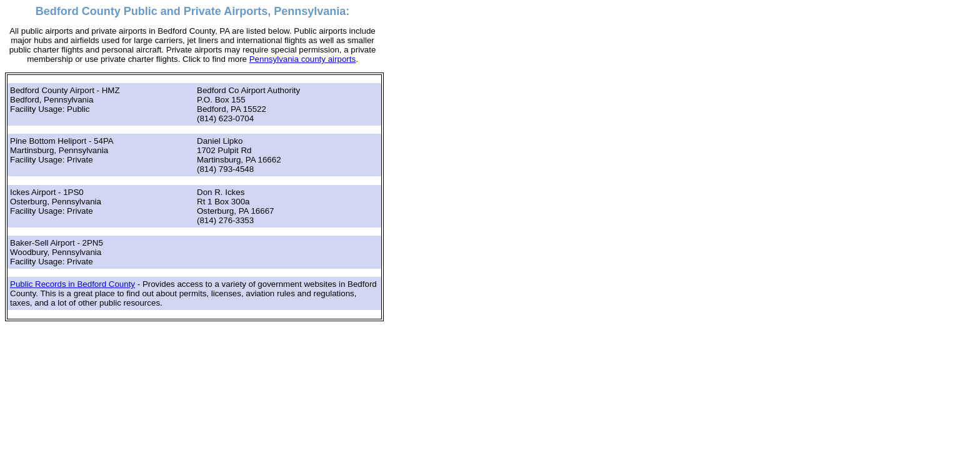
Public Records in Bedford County (72, 284)
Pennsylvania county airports (302, 59)
